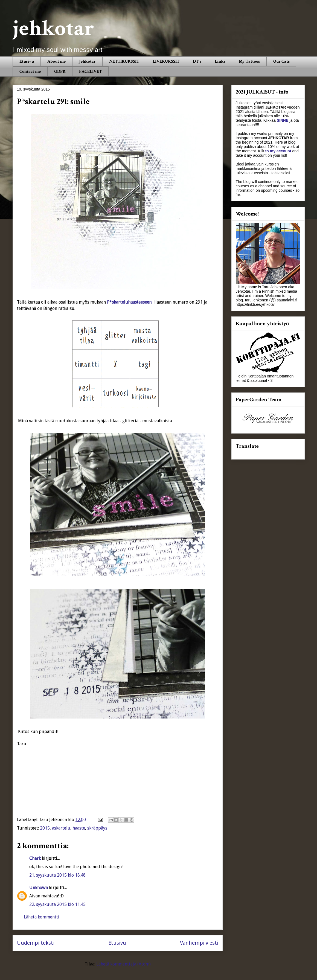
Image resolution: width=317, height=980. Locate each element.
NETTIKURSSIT (124, 61)
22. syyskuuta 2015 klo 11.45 (57, 904)
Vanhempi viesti (199, 943)
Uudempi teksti (36, 943)
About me (56, 61)
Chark (35, 858)
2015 (45, 828)
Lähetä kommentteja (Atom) (123, 964)
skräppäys (97, 828)
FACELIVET (90, 72)
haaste (79, 828)
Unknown (39, 888)
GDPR (60, 72)
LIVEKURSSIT (166, 61)
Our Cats (281, 61)
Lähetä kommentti (42, 917)
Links (220, 61)
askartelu (61, 828)
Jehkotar (87, 61)
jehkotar (53, 28)
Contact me (30, 72)
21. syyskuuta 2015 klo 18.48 (57, 875)
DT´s (197, 61)
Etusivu (27, 61)
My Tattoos (249, 61)
